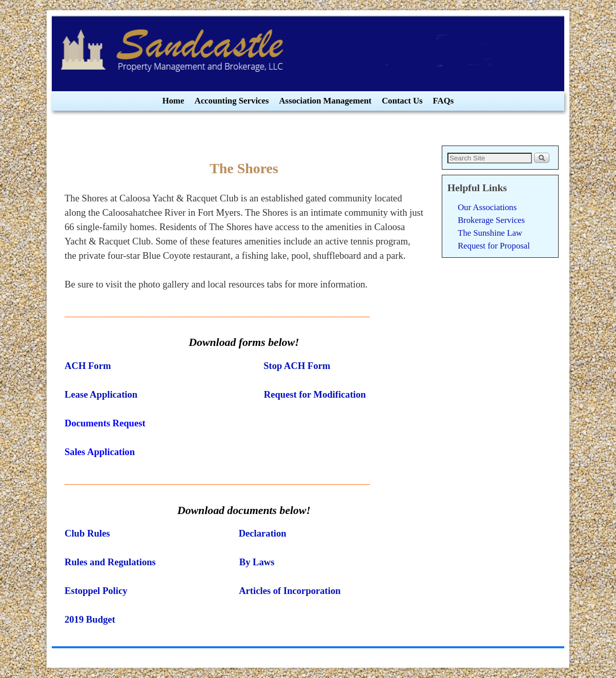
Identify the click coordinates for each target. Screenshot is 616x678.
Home (173, 101)
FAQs (444, 101)
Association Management (325, 101)
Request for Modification (315, 394)
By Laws (255, 562)
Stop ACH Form (297, 366)
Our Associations (487, 207)
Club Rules (87, 533)
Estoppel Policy (96, 591)
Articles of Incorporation (290, 591)
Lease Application (101, 394)
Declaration (263, 533)
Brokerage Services (491, 220)
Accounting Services (232, 101)
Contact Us (402, 101)
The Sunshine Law (490, 233)
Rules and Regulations (110, 562)
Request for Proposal (494, 246)
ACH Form (88, 366)
